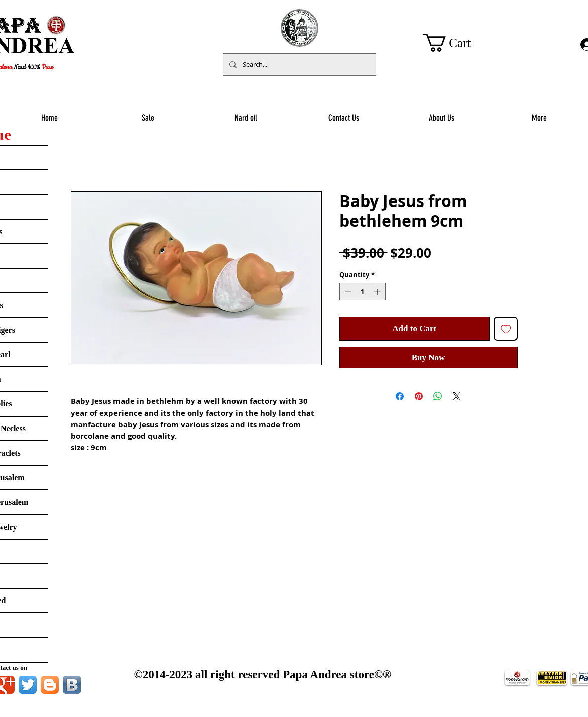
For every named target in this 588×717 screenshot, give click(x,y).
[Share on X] (457, 396)
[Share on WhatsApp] (438, 396)
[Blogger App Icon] (50, 685)
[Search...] (299, 65)
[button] (457, 43)
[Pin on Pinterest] (419, 396)
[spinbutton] (362, 292)
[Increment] (378, 292)
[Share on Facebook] (400, 396)
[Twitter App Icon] (28, 685)
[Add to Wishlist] (506, 329)
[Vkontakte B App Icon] (72, 685)
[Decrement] (347, 292)
